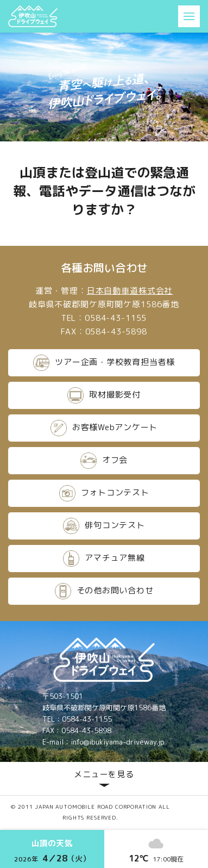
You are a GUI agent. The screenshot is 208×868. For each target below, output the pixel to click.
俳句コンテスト (104, 526)
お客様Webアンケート (104, 428)
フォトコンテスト (104, 493)
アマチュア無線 (104, 559)
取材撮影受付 (104, 395)
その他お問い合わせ (104, 591)
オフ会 (104, 461)
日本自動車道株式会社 (130, 291)
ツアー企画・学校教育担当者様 (104, 363)
